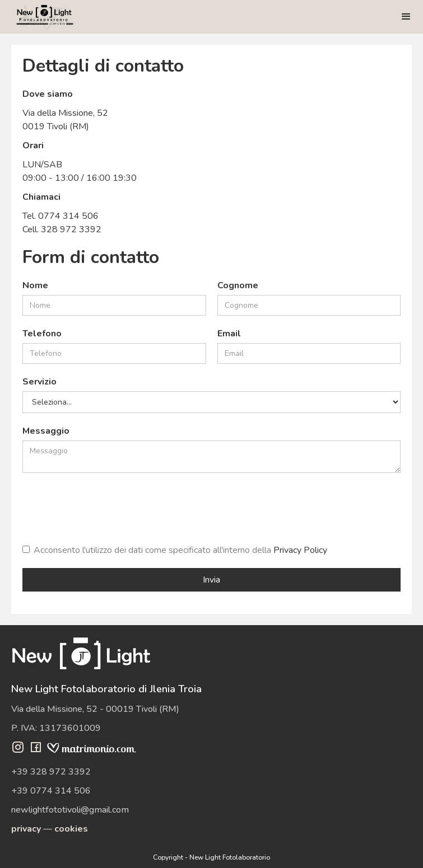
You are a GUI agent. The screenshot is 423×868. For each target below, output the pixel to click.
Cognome (238, 285)
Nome (35, 285)
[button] (406, 17)
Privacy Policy (300, 550)
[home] (45, 17)
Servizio (39, 382)
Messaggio (46, 431)
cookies (71, 829)
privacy (26, 829)
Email (229, 334)
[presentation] (108, 506)
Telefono (42, 334)
